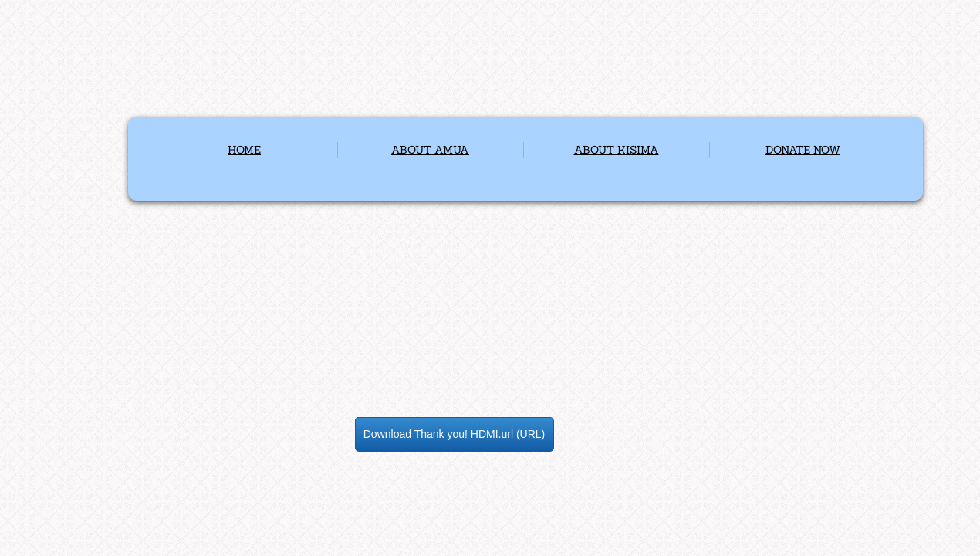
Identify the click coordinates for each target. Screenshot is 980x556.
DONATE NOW (803, 150)
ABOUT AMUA (430, 150)
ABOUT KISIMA (617, 150)
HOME (244, 150)
